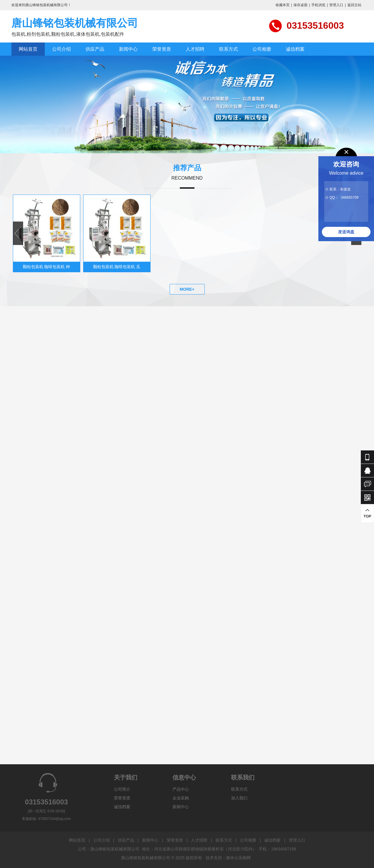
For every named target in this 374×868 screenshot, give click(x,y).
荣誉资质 (162, 49)
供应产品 (95, 49)
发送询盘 (346, 232)
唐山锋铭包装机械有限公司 (75, 23)
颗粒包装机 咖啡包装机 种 (47, 267)
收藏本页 (283, 5)
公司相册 (262, 49)
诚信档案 (295, 49)
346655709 (350, 198)
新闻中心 (128, 49)
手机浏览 (318, 5)
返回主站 (354, 5)
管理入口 (336, 5)
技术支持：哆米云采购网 (228, 858)
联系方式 (228, 49)
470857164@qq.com (54, 819)
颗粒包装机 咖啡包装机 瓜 (117, 267)
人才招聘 (195, 49)
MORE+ (187, 289)
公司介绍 (62, 49)
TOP (367, 513)
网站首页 (28, 49)
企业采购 (181, 798)
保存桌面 (300, 5)
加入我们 (239, 798)
